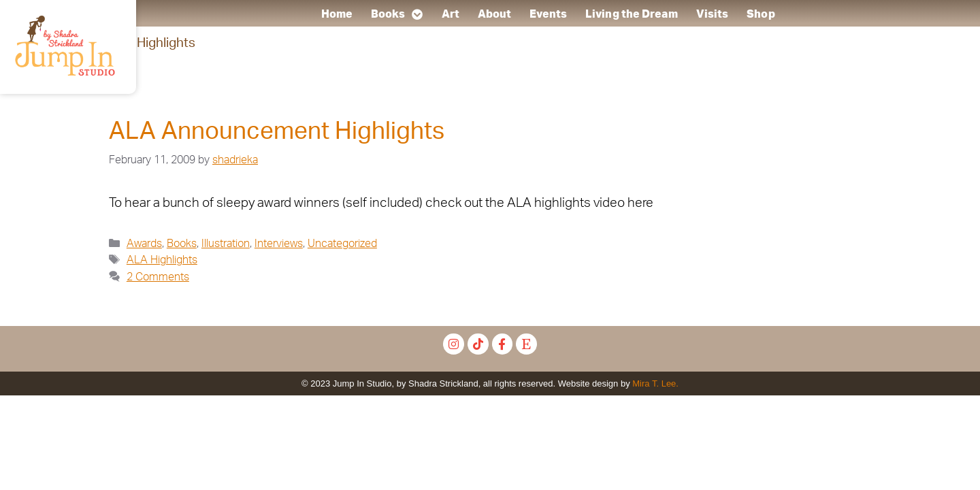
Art (450, 14)
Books (397, 14)
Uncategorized (342, 244)
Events (548, 14)
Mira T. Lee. (655, 383)
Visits (712, 14)
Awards (144, 244)
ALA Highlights (162, 260)
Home (336, 14)
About (495, 14)
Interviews (279, 244)
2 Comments (158, 277)
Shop (761, 14)
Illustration (226, 244)
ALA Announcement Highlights (277, 132)
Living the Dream (632, 14)
